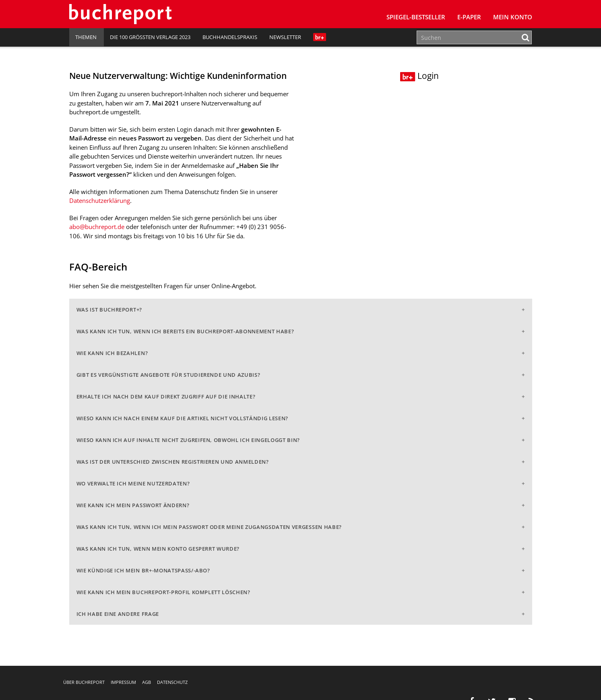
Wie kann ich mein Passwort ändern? (133, 505)
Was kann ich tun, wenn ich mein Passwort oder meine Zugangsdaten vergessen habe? (209, 527)
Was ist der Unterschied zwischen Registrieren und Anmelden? (173, 462)
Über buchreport (84, 682)
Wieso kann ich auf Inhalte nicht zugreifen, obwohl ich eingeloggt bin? (188, 440)
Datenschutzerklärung (100, 200)
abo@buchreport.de (97, 227)
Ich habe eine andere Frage (118, 614)
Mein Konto (513, 17)
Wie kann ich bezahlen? (112, 353)
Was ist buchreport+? (109, 310)
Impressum (123, 682)
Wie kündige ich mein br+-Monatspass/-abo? (143, 570)
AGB (147, 682)
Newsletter (285, 37)
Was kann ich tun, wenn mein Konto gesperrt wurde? (158, 549)
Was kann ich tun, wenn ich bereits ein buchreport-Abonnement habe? (185, 331)
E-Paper (469, 17)
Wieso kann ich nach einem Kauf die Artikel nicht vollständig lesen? (183, 418)
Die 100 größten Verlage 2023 (150, 37)
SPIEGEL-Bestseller (416, 17)
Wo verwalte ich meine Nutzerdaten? (133, 483)
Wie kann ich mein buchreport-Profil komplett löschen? (163, 592)
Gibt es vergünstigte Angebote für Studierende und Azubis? (168, 375)
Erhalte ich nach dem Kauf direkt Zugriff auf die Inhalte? (166, 396)
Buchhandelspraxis (230, 37)
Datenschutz (172, 682)
